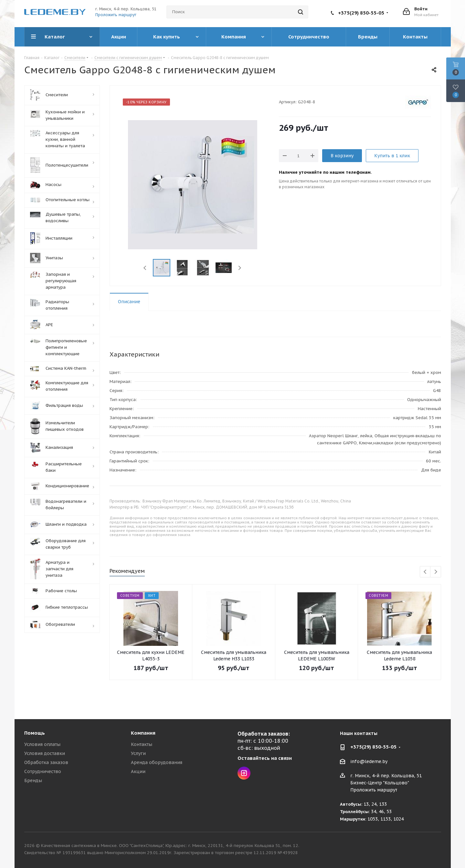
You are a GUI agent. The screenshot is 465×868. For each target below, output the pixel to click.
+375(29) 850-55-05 (361, 13)
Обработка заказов (46, 762)
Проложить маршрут (116, 15)
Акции (138, 771)
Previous (145, 268)
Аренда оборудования (157, 762)
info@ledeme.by (369, 761)
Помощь (35, 733)
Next (240, 268)
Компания (143, 733)
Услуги (138, 753)
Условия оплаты (42, 744)
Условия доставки (45, 753)
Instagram (244, 773)
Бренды (33, 780)
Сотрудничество (43, 771)
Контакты (142, 744)
